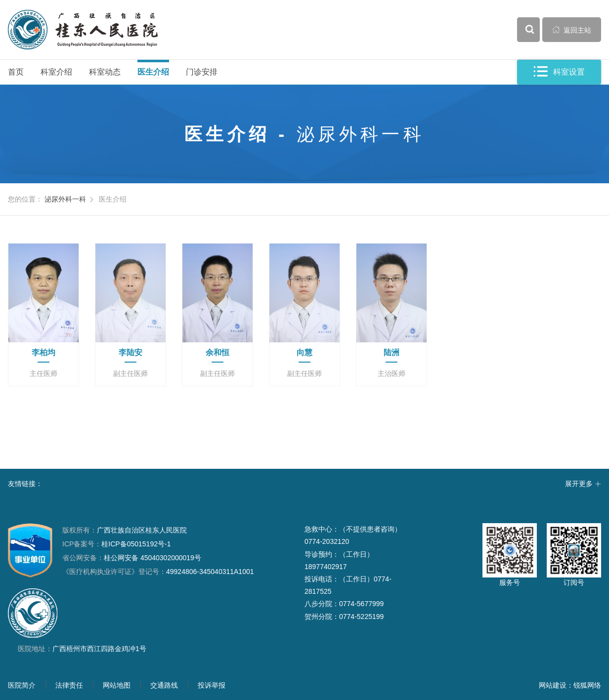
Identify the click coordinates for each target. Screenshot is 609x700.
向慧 (304, 352)
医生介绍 (153, 72)
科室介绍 (56, 72)
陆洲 (391, 352)
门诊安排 (202, 72)
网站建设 (553, 685)
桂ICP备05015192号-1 (136, 544)
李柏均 (43, 352)
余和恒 (217, 352)
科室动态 (105, 72)
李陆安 (130, 352)
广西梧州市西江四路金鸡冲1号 (99, 649)
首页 (16, 72)
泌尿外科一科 (65, 199)
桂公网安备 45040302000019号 (132, 558)
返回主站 (572, 30)
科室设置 (559, 72)
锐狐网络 (587, 685)
